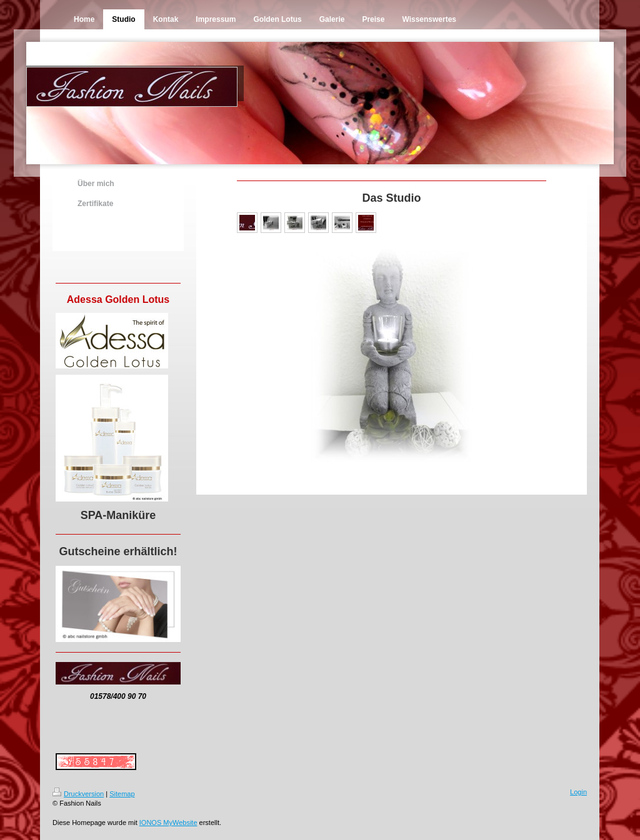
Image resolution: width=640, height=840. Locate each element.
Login (578, 792)
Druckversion (78, 794)
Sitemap (122, 794)
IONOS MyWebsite (168, 823)
